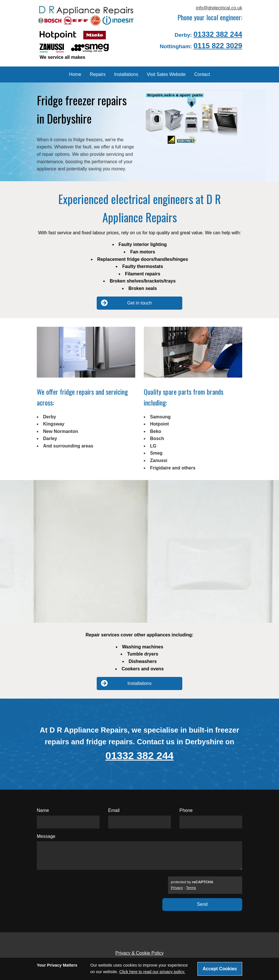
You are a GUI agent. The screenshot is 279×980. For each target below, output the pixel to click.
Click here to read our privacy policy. (152, 972)
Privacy (177, 888)
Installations (126, 74)
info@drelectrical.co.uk (219, 8)
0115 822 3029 (218, 46)
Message (46, 836)
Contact (202, 74)
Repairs (98, 74)
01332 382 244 (218, 34)
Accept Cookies (220, 969)
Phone (186, 810)
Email (114, 810)
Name (43, 810)
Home (75, 74)
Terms (191, 888)
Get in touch (126, 303)
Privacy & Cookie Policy (140, 953)
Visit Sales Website (166, 74)
